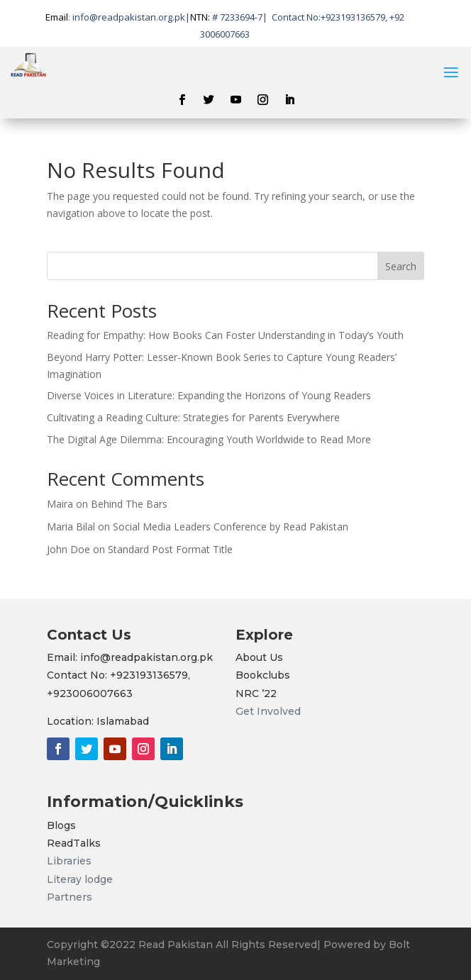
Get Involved (268, 711)
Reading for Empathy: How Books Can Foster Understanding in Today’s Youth (225, 335)
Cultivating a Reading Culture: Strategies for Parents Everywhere (193, 417)
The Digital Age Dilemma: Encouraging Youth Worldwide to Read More (209, 439)
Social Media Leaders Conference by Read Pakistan (231, 527)
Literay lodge (81, 879)
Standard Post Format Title (170, 549)
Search (401, 266)
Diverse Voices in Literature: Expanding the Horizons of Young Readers (209, 395)
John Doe (68, 549)
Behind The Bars (129, 504)
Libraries (69, 861)
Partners (70, 897)
